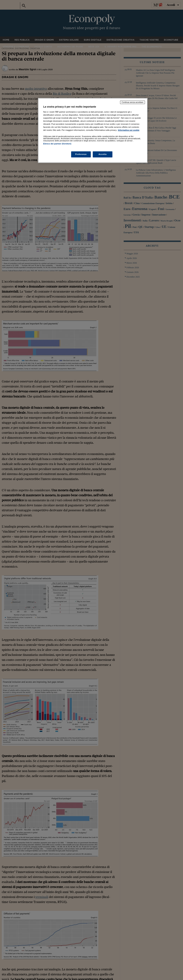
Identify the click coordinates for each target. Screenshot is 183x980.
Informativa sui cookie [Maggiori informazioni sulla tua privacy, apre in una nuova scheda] (129, 130)
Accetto (103, 154)
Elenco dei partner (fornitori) (57, 144)
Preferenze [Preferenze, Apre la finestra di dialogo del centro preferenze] (81, 154)
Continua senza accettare (133, 102)
